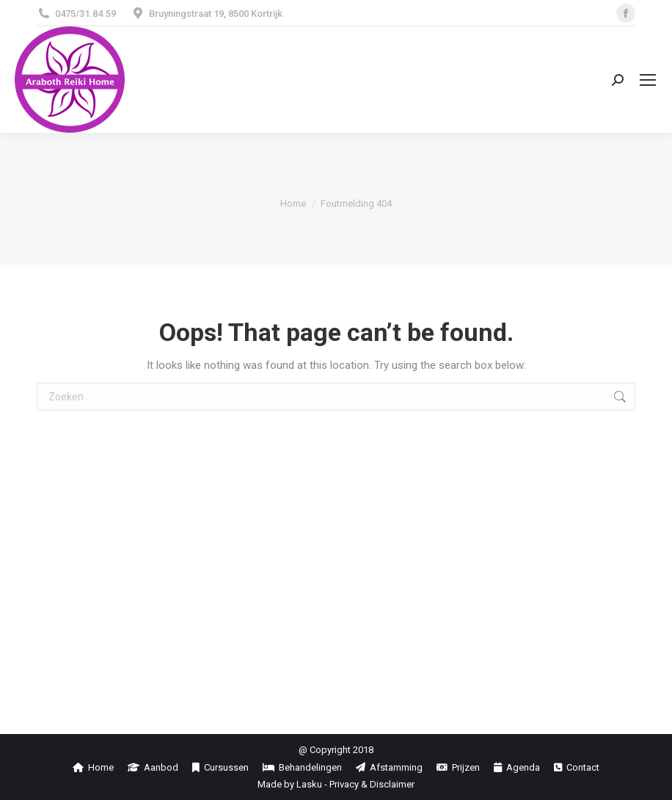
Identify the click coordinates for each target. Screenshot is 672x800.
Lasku (309, 784)
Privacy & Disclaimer (372, 784)
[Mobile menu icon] (648, 80)
